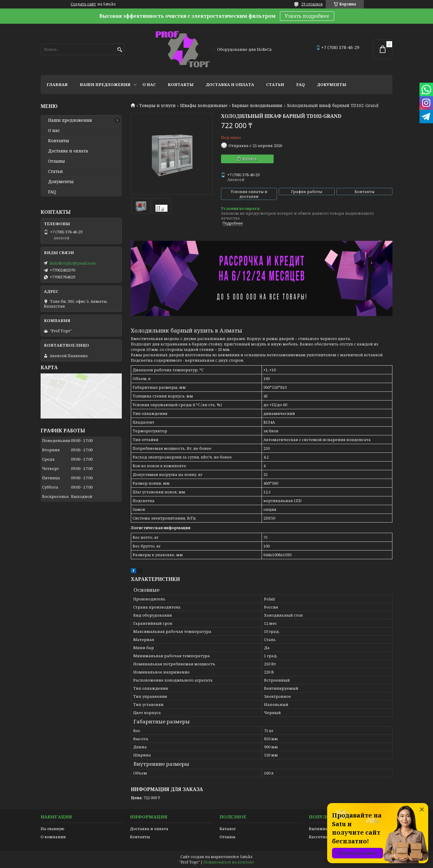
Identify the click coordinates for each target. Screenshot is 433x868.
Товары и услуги (157, 106)
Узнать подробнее (307, 16)
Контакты (181, 84)
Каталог (228, 829)
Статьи (275, 84)
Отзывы (57, 161)
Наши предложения (105, 84)
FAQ (301, 84)
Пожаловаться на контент (229, 862)
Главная (57, 84)
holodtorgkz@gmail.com (73, 263)
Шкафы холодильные (204, 106)
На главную (52, 829)
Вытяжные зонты (327, 829)
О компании (53, 837)
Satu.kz (246, 857)
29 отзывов (312, 4)
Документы (332, 84)
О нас (149, 84)
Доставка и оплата (230, 84)
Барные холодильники (257, 106)
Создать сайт (83, 4)
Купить (250, 159)
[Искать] (120, 50)
